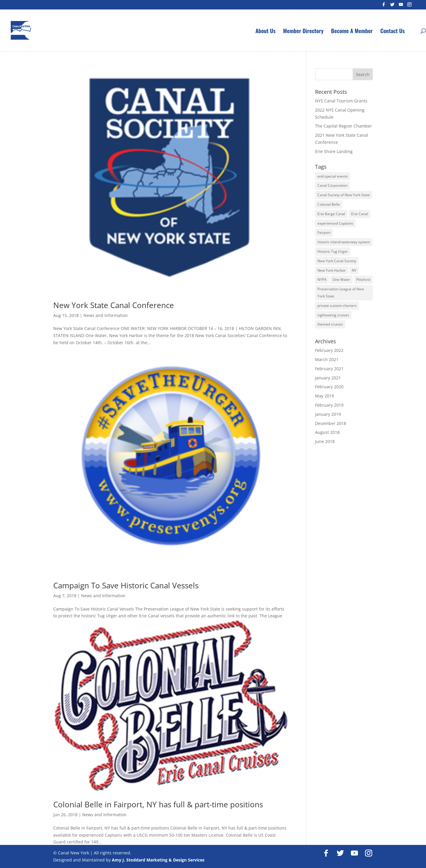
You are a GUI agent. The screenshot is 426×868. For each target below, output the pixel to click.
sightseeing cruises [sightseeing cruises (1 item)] (333, 315)
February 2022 (329, 350)
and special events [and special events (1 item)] (333, 176)
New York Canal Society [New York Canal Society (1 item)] (337, 261)
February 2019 (329, 405)
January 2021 (328, 378)
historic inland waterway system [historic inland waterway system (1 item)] (344, 242)
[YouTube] (401, 6)
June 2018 (325, 441)
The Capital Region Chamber (343, 126)
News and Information (106, 315)
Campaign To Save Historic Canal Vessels (126, 585)
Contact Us (392, 32)
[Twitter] (392, 6)
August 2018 (327, 432)
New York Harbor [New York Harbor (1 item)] (332, 270)
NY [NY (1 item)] (354, 270)
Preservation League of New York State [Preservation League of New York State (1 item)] (341, 293)
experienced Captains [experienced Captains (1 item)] (335, 223)
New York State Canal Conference (114, 305)
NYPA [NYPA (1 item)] (322, 280)
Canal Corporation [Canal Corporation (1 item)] (333, 185)
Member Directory (303, 32)
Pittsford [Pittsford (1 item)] (363, 280)
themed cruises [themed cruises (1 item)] (330, 324)
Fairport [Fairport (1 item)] (324, 232)
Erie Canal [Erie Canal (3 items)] (360, 214)
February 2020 (329, 387)
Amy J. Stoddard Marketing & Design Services (158, 860)
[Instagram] (409, 6)
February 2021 (329, 369)
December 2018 (331, 423)
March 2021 (327, 359)
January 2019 (328, 414)
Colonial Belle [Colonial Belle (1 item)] (329, 204)
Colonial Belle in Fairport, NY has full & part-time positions (158, 804)
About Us (265, 32)
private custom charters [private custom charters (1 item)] (337, 306)
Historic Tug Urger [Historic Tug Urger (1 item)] (333, 251)
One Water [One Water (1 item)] (341, 280)
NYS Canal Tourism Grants (341, 101)
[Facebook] (384, 6)
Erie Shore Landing (334, 151)
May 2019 (325, 396)
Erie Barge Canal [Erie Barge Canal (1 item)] (331, 214)
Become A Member (352, 32)
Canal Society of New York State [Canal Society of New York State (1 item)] (344, 195)
